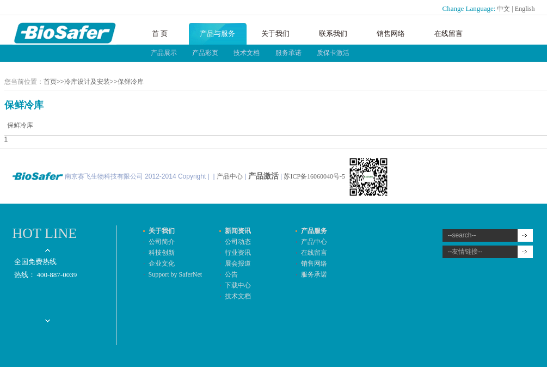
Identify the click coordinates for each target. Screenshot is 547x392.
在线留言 (448, 33)
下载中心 (238, 285)
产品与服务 (217, 33)
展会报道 (238, 264)
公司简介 (162, 242)
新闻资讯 (238, 231)
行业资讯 (238, 253)
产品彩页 (205, 53)
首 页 (160, 33)
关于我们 (275, 33)
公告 (231, 274)
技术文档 (247, 53)
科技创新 (162, 253)
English (525, 9)
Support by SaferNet (176, 274)
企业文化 (162, 264)
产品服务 (314, 231)
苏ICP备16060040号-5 (315, 176)
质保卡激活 (333, 53)
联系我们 (333, 33)
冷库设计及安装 (87, 82)
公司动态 (238, 242)
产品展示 (164, 53)
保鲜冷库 (131, 82)
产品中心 (230, 176)
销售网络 (391, 33)
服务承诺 (288, 53)
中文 (503, 9)
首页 (50, 82)
